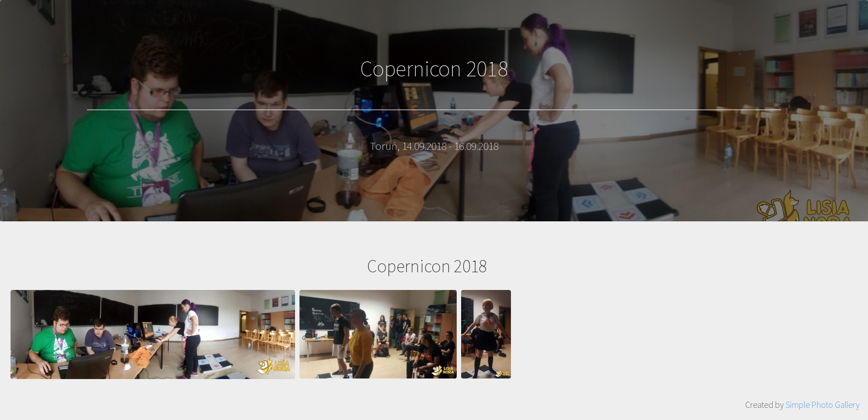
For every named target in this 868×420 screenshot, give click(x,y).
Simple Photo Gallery (823, 405)
